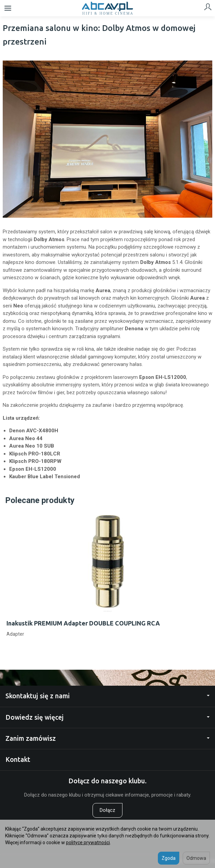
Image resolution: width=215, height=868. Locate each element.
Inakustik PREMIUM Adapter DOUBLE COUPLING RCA (83, 623)
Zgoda (169, 858)
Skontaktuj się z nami (107, 696)
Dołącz (107, 810)
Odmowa (196, 858)
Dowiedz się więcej (107, 717)
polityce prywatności (88, 842)
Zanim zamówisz (107, 738)
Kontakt (18, 759)
